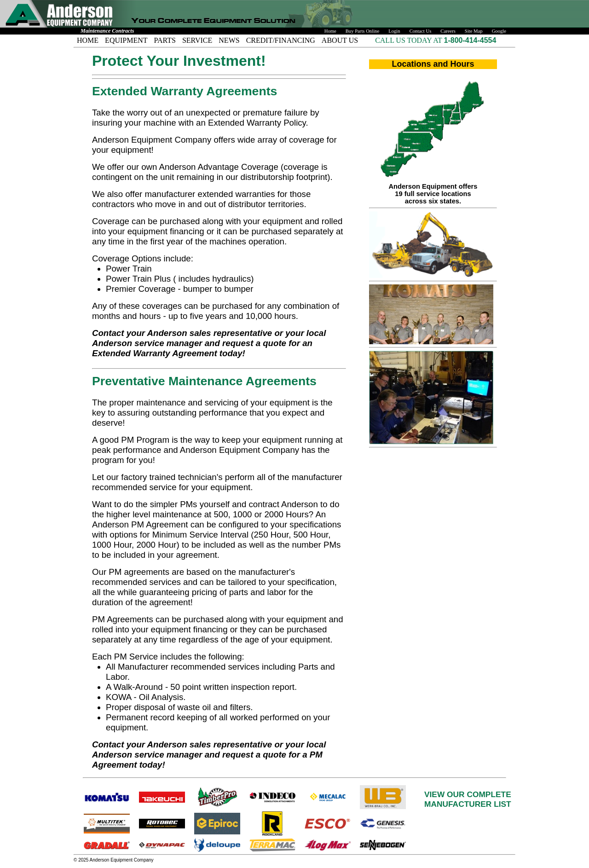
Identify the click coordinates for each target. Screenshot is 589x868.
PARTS (165, 40)
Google (499, 31)
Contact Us (421, 31)
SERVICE (197, 40)
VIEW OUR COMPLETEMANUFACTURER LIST (468, 799)
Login (394, 31)
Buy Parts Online (362, 31)
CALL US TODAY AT (409, 40)
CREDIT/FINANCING (281, 40)
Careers (448, 31)
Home (330, 31)
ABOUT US (340, 40)
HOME (88, 40)
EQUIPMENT (126, 40)
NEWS (229, 40)
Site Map (474, 31)
